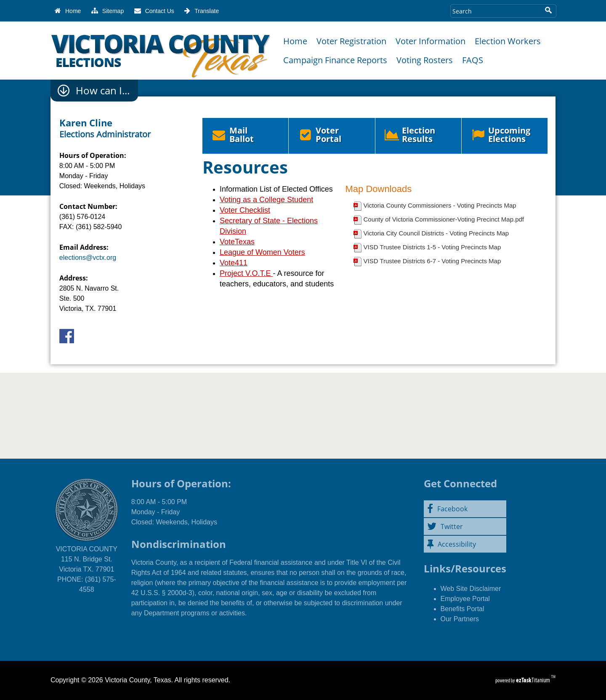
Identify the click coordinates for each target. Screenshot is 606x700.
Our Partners (460, 619)
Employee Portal (465, 599)
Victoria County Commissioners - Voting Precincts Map (440, 205)
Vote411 (234, 263)
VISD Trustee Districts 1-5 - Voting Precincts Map (432, 247)
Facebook (447, 509)
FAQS (473, 60)
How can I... (103, 91)
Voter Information (431, 41)
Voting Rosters (425, 60)
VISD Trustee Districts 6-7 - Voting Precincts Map (432, 261)
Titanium (534, 680)
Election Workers (508, 41)
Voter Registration (351, 41)
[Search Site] (495, 11)
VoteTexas (237, 242)
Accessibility (452, 544)
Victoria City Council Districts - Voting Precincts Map (436, 233)
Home (295, 41)
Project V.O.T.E (246, 273)
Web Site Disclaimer (471, 589)
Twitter (445, 526)
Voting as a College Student (266, 200)
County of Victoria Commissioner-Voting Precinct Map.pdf (444, 219)
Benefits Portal (462, 609)
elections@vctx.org (88, 258)
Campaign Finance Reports (335, 60)
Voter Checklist (245, 210)
